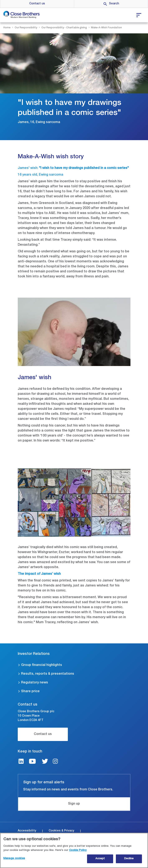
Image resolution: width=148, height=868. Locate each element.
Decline (129, 859)
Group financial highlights (42, 665)
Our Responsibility (26, 28)
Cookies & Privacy (61, 831)
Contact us (37, 4)
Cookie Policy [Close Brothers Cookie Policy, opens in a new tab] (78, 850)
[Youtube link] (32, 762)
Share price (30, 692)
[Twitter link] (45, 762)
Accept (100, 859)
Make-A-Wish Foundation (106, 28)
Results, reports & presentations (48, 674)
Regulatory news (35, 683)
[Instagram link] (55, 762)
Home (7, 28)
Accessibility (27, 831)
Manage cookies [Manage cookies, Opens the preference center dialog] (14, 859)
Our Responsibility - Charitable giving (64, 28)
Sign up (74, 804)
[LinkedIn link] (21, 762)
